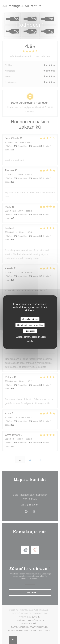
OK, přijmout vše (30, 319)
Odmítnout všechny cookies (30, 325)
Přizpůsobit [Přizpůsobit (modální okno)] (30, 331)
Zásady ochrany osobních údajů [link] (31, 337)
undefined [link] (30, 341)
